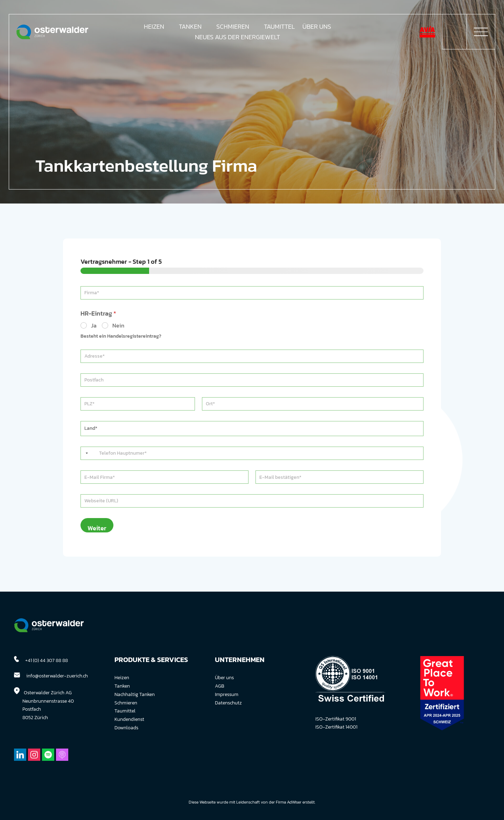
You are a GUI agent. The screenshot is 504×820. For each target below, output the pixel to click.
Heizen (154, 28)
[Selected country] (85, 453)
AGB (220, 686)
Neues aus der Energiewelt (237, 38)
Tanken (190, 28)
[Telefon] (252, 453)
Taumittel (279, 28)
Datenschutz (228, 703)
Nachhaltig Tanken (135, 694)
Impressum (227, 694)
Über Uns (317, 28)
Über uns (224, 678)
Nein (118, 326)
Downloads (126, 728)
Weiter (97, 528)
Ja (94, 326)
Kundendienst (129, 719)
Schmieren (233, 28)
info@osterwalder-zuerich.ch (57, 676)
